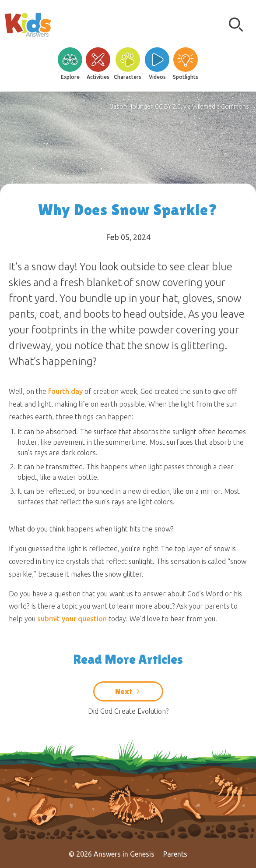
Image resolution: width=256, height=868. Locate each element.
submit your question (72, 619)
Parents (175, 854)
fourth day (65, 391)
